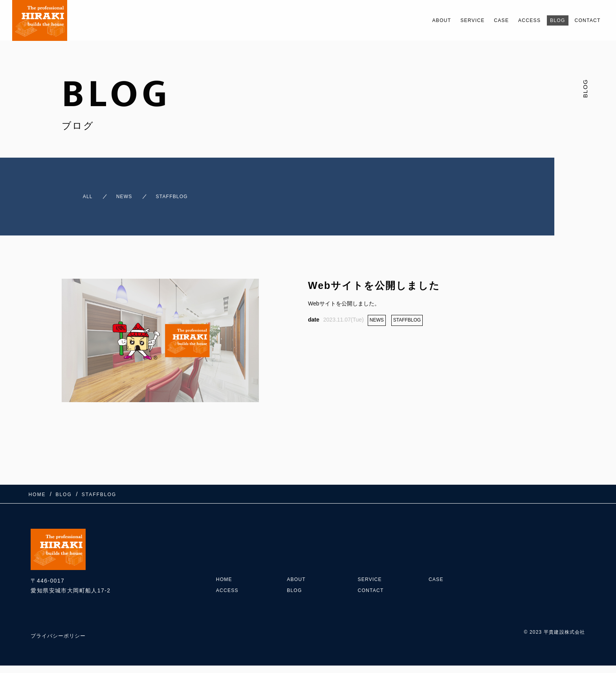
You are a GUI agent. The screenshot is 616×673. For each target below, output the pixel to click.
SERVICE (451, 20)
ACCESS (517, 20)
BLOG (550, 20)
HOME (225, 562)
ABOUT (415, 20)
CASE (485, 20)
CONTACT (585, 20)
